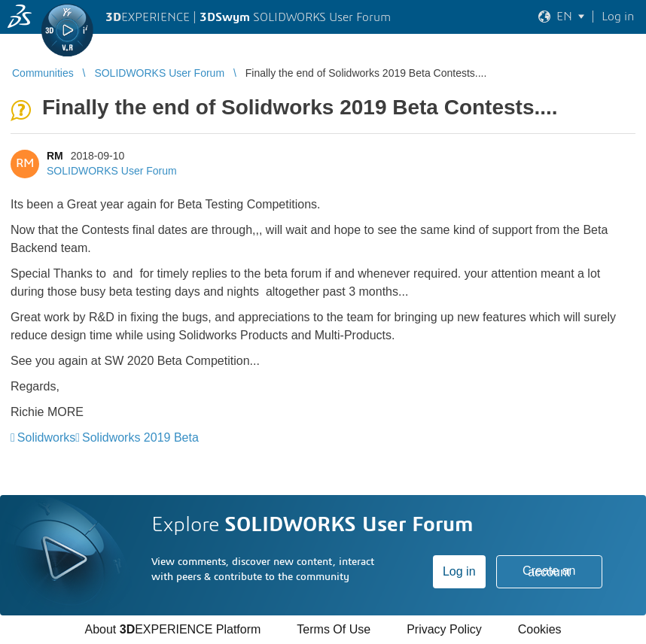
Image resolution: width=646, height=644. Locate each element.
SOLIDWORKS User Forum (112, 171)
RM (55, 156)
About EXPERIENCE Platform (172, 629)
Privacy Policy (444, 629)
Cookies (540, 629)
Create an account (549, 571)
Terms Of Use (334, 629)
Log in (459, 571)
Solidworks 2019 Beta (140, 437)
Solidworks (46, 437)
